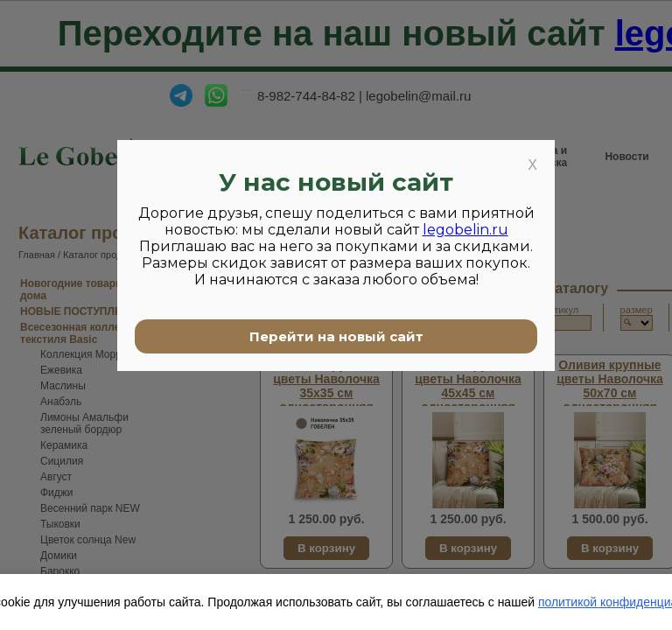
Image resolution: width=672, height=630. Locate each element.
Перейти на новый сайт (336, 336)
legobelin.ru (465, 230)
